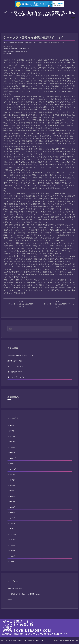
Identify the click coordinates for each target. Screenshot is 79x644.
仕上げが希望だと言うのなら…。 (19, 377)
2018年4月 (11, 502)
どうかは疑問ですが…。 (16, 372)
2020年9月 (11, 425)
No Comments (8, 53)
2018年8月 (11, 480)
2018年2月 (11, 513)
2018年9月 (11, 474)
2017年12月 (12, 523)
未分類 (10, 599)
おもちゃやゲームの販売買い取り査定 (16, 52)
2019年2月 (11, 447)
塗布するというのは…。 (16, 361)
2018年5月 (11, 496)
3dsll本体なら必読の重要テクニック (20, 355)
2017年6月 (11, 556)
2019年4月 (11, 436)
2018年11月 (12, 464)
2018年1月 (11, 518)
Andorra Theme (59, 640)
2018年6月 (11, 491)
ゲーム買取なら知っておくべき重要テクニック (23, 43)
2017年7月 (11, 551)
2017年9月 (11, 540)
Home (5, 43)
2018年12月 (12, 458)
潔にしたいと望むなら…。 (17, 366)
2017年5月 (11, 562)
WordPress (75, 640)
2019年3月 (11, 442)
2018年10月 (12, 469)
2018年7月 (11, 485)
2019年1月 (11, 453)
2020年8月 (11, 431)
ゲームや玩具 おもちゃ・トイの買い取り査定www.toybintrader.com (39, 14)
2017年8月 (11, 545)
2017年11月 (12, 529)
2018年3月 (11, 507)
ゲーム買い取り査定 (15, 588)
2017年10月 (12, 534)
